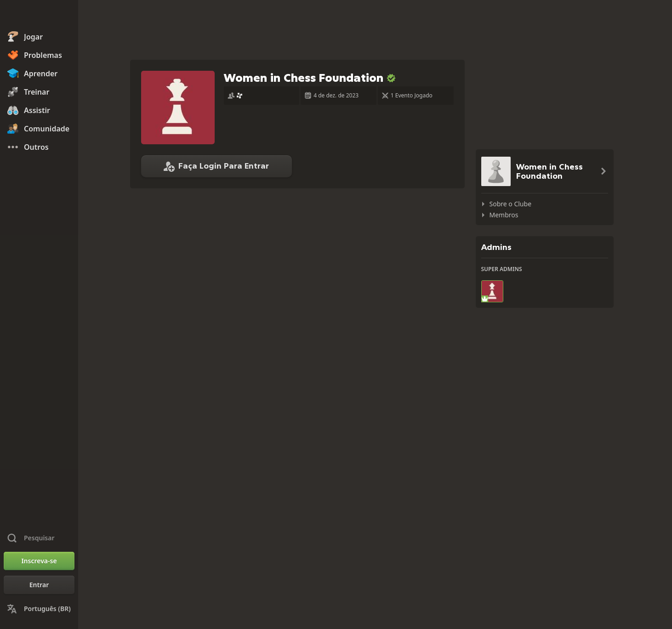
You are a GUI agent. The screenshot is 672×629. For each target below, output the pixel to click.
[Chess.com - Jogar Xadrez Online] (39, 16)
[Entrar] (39, 585)
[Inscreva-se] (39, 561)
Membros (504, 215)
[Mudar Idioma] (39, 609)
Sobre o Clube (511, 204)
